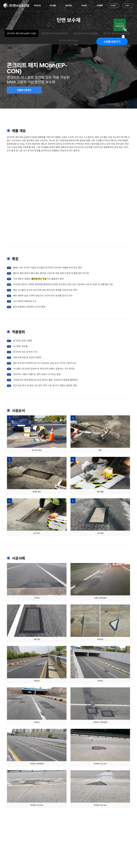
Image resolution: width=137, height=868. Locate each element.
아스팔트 (53, 6)
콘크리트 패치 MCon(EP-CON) (21, 33)
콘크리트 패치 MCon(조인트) (55, 33)
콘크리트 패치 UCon (69, 41)
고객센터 (100, 6)
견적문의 (113, 6)
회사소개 (37, 6)
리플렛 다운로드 (24, 90)
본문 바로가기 (0, 0)
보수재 (84, 6)
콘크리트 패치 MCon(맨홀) (86, 33)
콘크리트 (68, 6)
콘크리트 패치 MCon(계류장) (117, 33)
